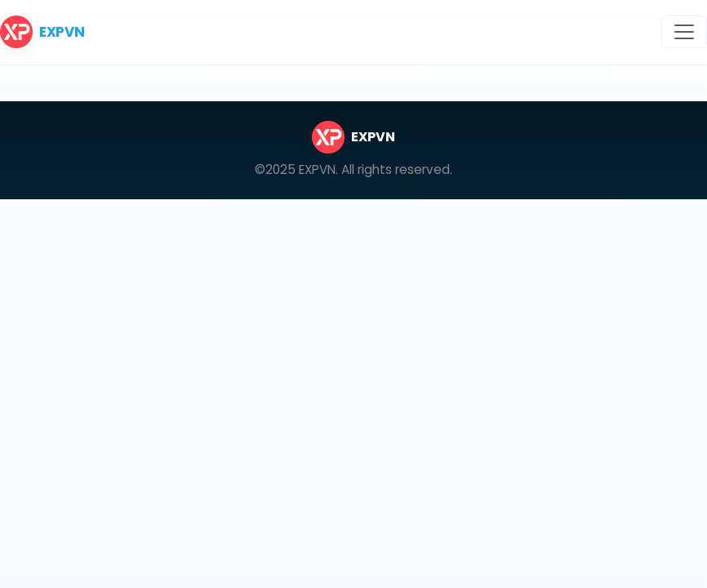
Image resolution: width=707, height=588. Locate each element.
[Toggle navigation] (684, 32)
